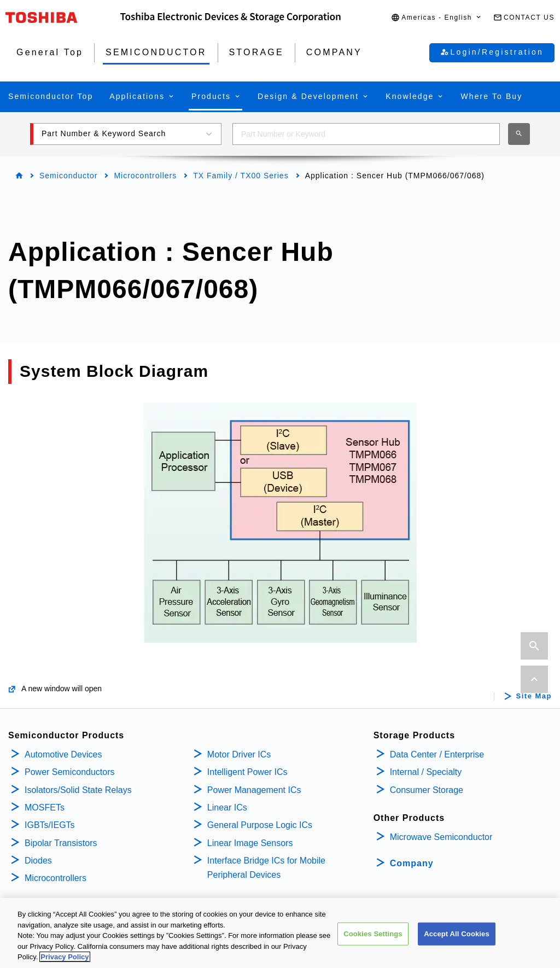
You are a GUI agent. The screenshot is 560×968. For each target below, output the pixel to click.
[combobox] (366, 134)
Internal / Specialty (426, 772)
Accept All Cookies (457, 942)
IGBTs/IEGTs (50, 825)
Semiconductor (68, 176)
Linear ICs (227, 807)
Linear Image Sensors (250, 843)
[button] (437, 18)
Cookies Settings (373, 942)
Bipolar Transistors (61, 843)
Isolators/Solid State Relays (78, 790)
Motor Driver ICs (239, 754)
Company (412, 863)
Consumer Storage (427, 790)
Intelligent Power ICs (247, 772)
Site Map (534, 696)
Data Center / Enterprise (437, 754)
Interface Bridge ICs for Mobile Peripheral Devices (266, 868)
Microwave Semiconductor (441, 837)
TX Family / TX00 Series (241, 176)
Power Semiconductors (70, 772)
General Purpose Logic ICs (260, 825)
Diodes (38, 861)
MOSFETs (45, 807)
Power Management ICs (254, 790)
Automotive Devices (63, 754)
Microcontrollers (145, 176)
